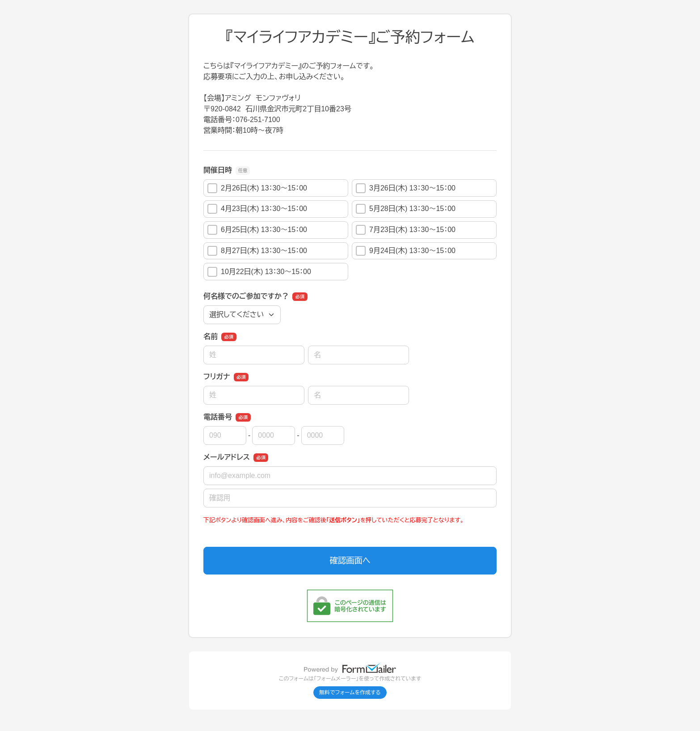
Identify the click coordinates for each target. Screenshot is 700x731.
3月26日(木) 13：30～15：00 (406, 188)
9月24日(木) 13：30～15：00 (406, 251)
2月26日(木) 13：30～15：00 (257, 188)
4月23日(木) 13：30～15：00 (257, 209)
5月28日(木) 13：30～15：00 (406, 209)
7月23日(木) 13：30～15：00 (406, 230)
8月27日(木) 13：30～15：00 (257, 251)
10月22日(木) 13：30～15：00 (259, 272)
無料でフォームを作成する (350, 693)
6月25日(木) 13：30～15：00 (257, 230)
